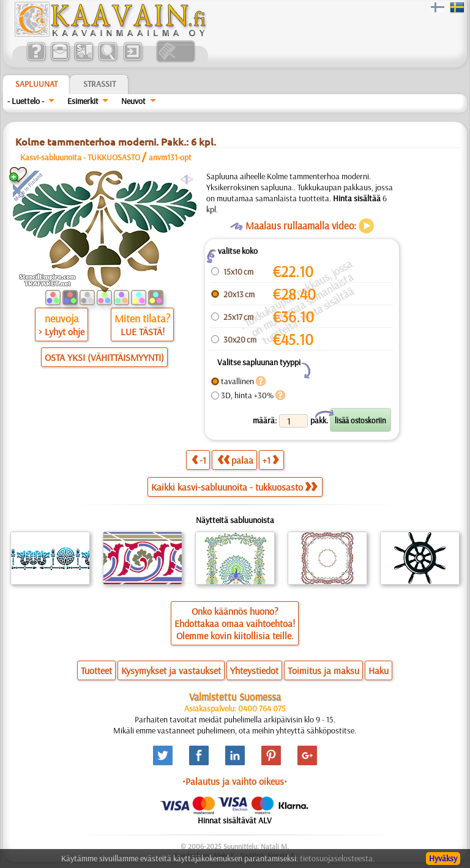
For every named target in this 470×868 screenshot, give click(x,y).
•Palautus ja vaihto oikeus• (235, 781)
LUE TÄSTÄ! (143, 332)
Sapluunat (36, 84)
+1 (270, 460)
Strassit (99, 84)
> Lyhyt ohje (62, 332)
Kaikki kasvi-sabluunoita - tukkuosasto (234, 487)
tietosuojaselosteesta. (337, 858)
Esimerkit (83, 101)
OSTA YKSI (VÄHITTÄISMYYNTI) (104, 357)
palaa (235, 460)
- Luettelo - (26, 101)
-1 (199, 460)
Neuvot (133, 101)
